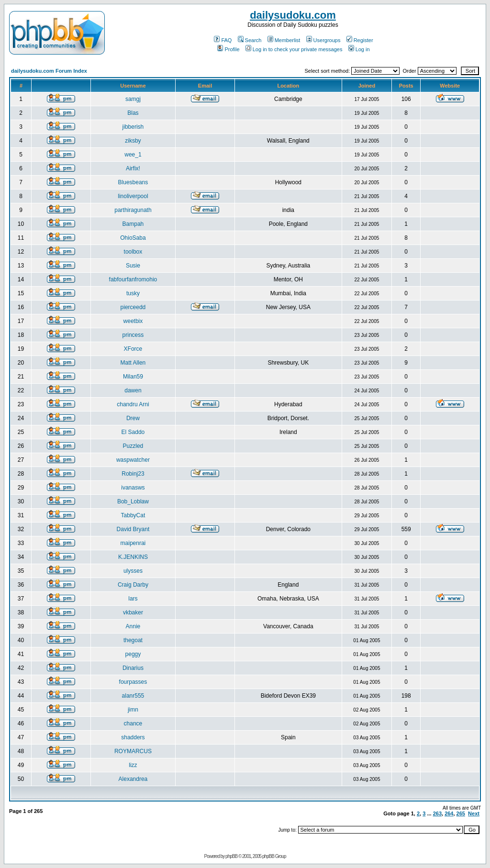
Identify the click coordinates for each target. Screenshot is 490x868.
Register (360, 40)
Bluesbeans (133, 182)
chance (133, 723)
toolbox (133, 252)
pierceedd (133, 307)
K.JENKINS (133, 557)
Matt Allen (133, 363)
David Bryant (133, 529)
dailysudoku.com (293, 15)
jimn (133, 710)
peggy (133, 654)
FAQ (223, 40)
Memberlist (284, 40)
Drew (133, 418)
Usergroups (323, 40)
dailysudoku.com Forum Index (49, 71)
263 (437, 813)
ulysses (133, 571)
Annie (133, 626)
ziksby (133, 141)
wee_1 (133, 155)
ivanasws (133, 488)
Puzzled (133, 446)
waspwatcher (133, 460)
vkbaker (133, 612)
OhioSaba (133, 238)
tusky (133, 293)
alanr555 (133, 696)
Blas (133, 113)
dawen (133, 390)
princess (133, 335)
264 (449, 813)
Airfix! (133, 168)
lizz (133, 765)
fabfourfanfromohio (133, 279)
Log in (359, 49)
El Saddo (133, 432)
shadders (133, 737)
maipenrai (133, 543)
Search (250, 40)
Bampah (133, 224)
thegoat (133, 640)
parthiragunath (133, 210)
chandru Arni (133, 404)
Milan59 (133, 377)
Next (474, 813)
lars (133, 599)
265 (461, 813)
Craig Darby (133, 585)
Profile (228, 49)
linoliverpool (133, 196)
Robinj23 (133, 474)
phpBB (231, 856)
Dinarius (133, 668)
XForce (133, 349)
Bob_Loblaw (133, 501)
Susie (133, 266)
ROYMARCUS (133, 751)
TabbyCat (133, 515)
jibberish (133, 127)
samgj (133, 99)
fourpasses (133, 682)
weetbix (133, 321)
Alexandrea (133, 779)
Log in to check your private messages (294, 49)
